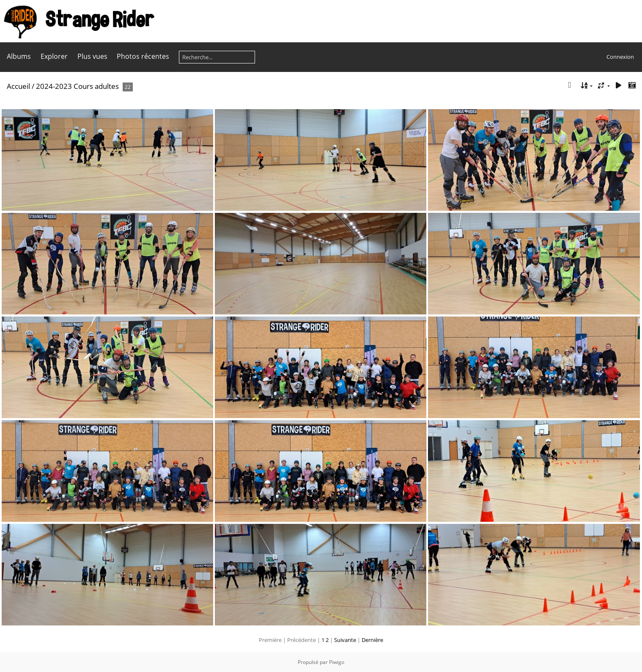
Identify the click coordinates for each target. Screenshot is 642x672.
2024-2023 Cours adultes (77, 86)
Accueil (18, 86)
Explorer (54, 56)
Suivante (345, 640)
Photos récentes (143, 56)
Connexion (620, 57)
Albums (19, 56)
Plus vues (92, 56)
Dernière (372, 640)
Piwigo (337, 662)
